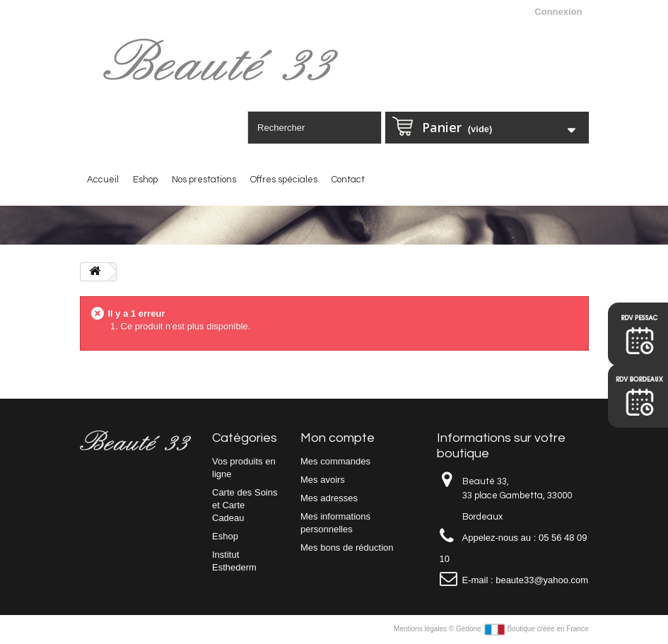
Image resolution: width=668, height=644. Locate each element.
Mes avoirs (323, 480)
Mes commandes (335, 461)
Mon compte (338, 438)
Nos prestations (204, 180)
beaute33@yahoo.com (542, 580)
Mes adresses (329, 498)
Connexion (558, 12)
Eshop (145, 180)
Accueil (103, 180)
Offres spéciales (284, 180)
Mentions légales (421, 629)
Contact (348, 180)
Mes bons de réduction (347, 548)
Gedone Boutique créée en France (522, 629)
